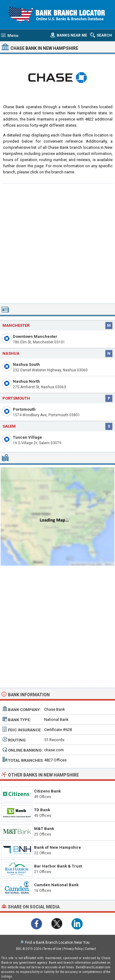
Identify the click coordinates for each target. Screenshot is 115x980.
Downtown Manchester (35, 336)
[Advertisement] (57, 243)
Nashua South (26, 364)
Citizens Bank (47, 791)
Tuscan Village (27, 437)
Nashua (11, 353)
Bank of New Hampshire (57, 847)
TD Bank (42, 810)
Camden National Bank (56, 885)
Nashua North (26, 381)
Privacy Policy (73, 949)
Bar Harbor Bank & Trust (58, 866)
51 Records (54, 740)
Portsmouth (24, 409)
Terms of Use (52, 949)
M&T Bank (44, 829)
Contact (90, 949)
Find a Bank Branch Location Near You (57, 942)
